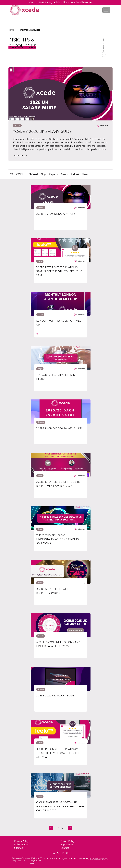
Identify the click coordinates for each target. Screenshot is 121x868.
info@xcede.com (18, 861)
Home (11, 30)
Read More (20, 156)
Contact (65, 848)
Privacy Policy (21, 841)
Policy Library (21, 845)
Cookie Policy (68, 841)
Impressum (67, 845)
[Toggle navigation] (106, 10)
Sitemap (19, 848)
